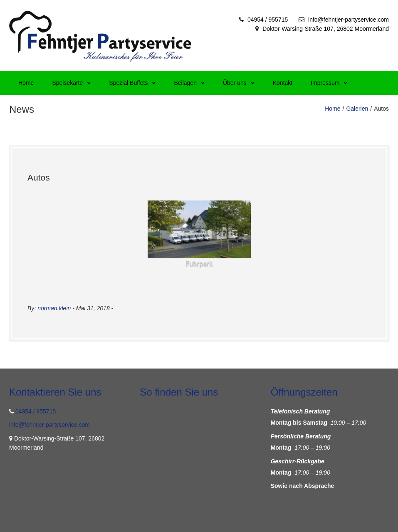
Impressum (329, 83)
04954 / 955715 (268, 20)
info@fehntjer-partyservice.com (349, 20)
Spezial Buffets (132, 83)
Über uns (239, 83)
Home (26, 83)
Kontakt (283, 83)
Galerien (357, 109)
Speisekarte (71, 83)
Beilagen (189, 83)
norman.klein (54, 308)
